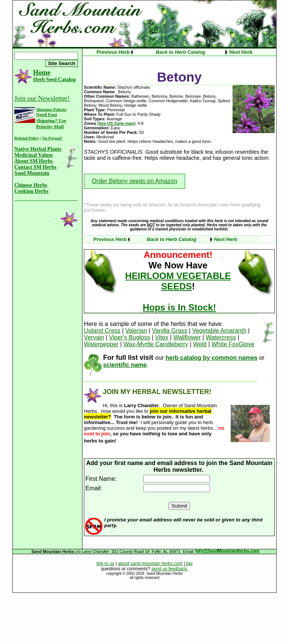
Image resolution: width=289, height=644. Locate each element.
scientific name (125, 365)
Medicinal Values (33, 155)
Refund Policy (27, 138)
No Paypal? (52, 138)
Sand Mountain (32, 173)
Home (42, 73)
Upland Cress (102, 331)
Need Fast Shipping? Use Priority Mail (51, 120)
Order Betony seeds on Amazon (135, 181)
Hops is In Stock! (179, 307)
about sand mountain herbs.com (150, 564)
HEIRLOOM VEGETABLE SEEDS (178, 281)
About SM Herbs (33, 161)
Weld (200, 344)
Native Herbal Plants (38, 149)
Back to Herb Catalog (180, 52)
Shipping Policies (51, 109)
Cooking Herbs (31, 191)
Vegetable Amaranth (219, 331)
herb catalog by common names (212, 358)
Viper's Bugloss (130, 337)
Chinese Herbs (31, 185)
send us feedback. (170, 569)
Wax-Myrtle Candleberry (156, 344)
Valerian (136, 331)
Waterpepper (101, 344)
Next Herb (241, 52)
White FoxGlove (233, 344)
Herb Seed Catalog (54, 80)
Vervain (94, 337)
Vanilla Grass (170, 331)
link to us (105, 564)
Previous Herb (113, 52)
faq (189, 564)
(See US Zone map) (116, 123)
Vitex (162, 337)
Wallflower (187, 337)
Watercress (221, 337)
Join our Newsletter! (42, 98)
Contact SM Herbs (35, 167)
